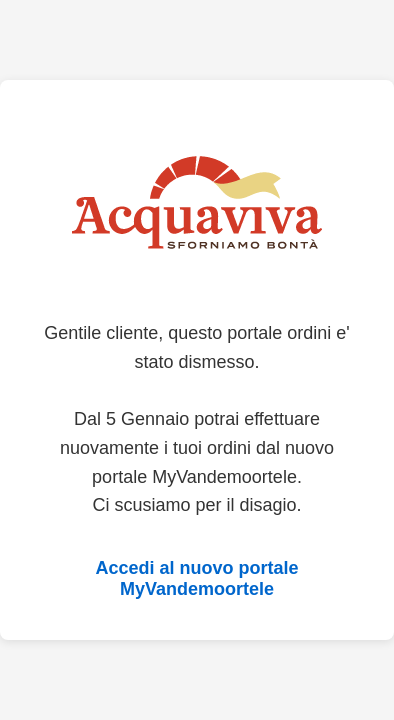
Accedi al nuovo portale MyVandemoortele (196, 578)
